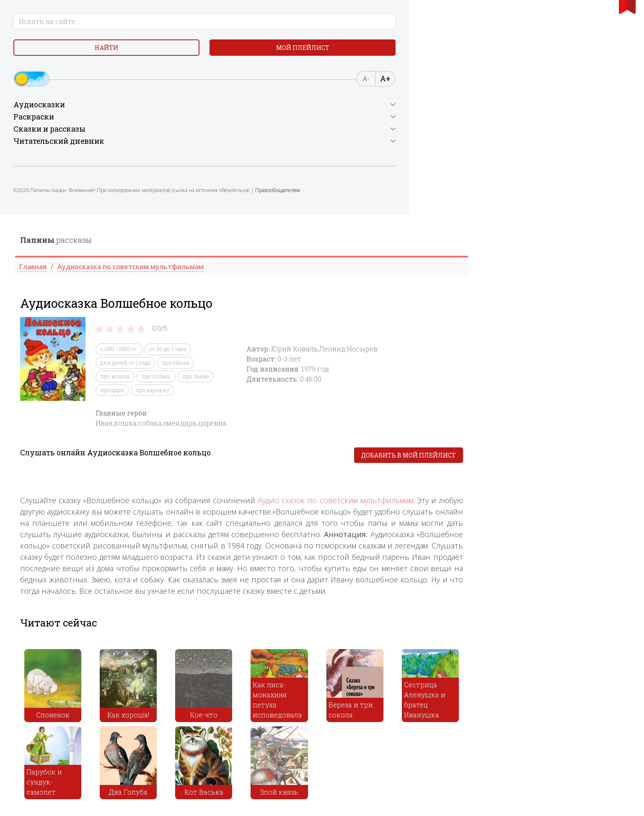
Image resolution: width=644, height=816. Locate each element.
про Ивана (336, 148)
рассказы (217, 26)
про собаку (317, 162)
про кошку (276, 162)
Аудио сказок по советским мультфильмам (497, 286)
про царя (273, 176)
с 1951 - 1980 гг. (280, 135)
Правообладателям (79, 212)
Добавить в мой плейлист (569, 241)
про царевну (313, 176)
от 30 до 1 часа (328, 135)
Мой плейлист (107, 54)
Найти (42, 54)
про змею (357, 162)
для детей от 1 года (286, 148)
